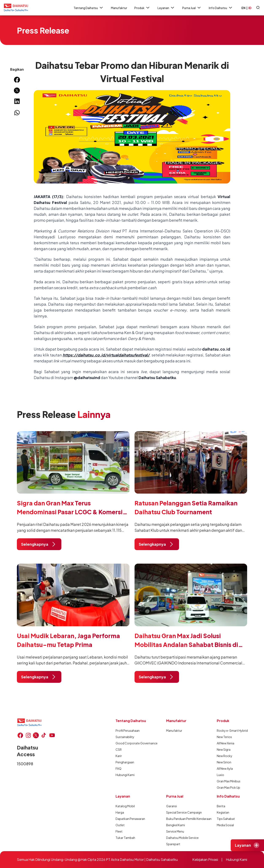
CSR (119, 749)
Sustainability (125, 737)
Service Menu (175, 831)
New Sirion (224, 762)
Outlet (120, 825)
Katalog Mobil (125, 806)
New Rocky (225, 756)
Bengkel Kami (176, 825)
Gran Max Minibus (229, 781)
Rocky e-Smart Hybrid (232, 730)
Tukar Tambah (125, 838)
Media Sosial (225, 825)
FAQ (119, 768)
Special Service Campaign (181, 812)
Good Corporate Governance (131, 743)
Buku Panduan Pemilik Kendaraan (181, 819)
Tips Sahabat (226, 819)
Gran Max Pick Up (228, 787)
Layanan (166, 8)
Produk (142, 8)
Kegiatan (223, 812)
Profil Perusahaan (128, 730)
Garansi (172, 806)
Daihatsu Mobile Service (181, 838)
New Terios (224, 737)
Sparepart (173, 844)
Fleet (119, 831)
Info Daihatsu (221, 8)
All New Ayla (225, 768)
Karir (119, 756)
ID (250, 8)
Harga (120, 812)
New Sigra (224, 749)
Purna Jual (192, 8)
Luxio (220, 775)
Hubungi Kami (125, 775)
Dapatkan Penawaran (130, 819)
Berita (221, 806)
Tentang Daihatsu (89, 8)
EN (243, 8)
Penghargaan (125, 762)
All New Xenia (226, 743)
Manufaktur (119, 8)
